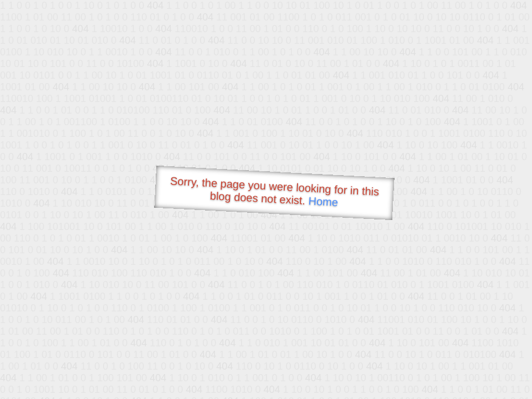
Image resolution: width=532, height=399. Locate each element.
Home (323, 201)
